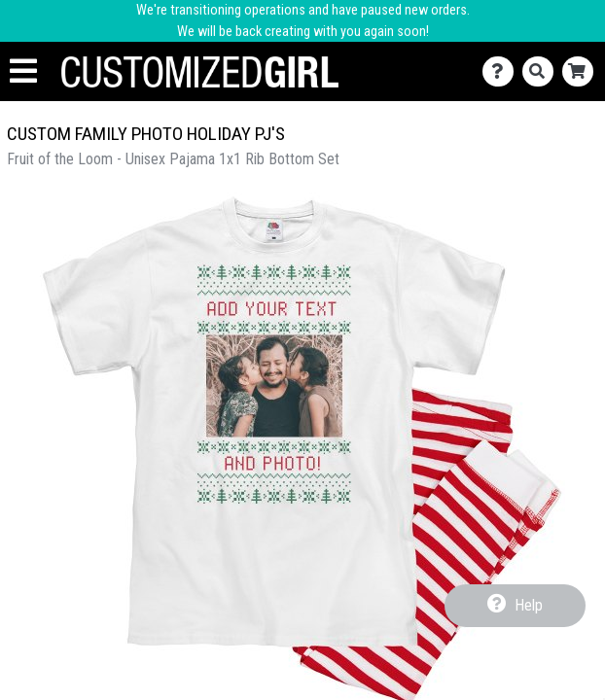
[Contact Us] (502, 71)
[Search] (542, 71)
